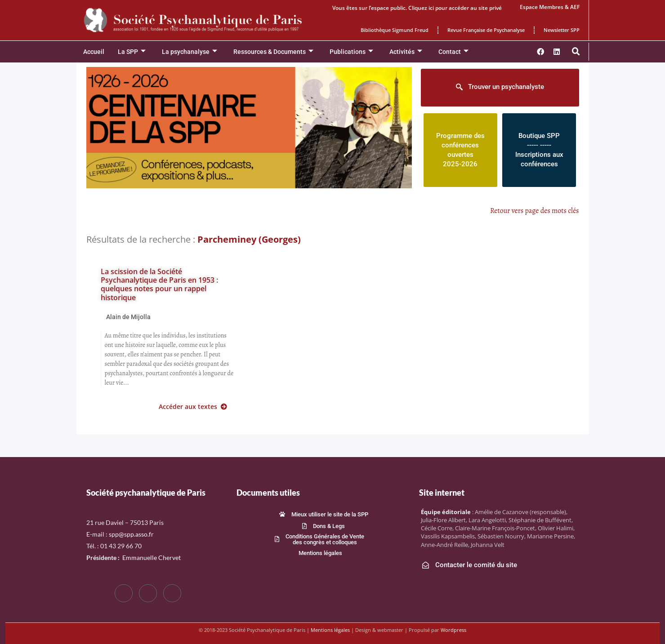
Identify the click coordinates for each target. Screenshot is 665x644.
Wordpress (453, 630)
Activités (406, 52)
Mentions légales (330, 630)
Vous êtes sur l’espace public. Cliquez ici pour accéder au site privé (417, 8)
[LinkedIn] (172, 593)
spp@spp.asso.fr (131, 534)
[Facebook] (124, 593)
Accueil (94, 52)
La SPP (132, 52)
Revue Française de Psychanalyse (486, 30)
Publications (351, 52)
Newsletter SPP (562, 30)
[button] (576, 52)
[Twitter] (148, 593)
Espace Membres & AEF (550, 7)
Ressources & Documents (273, 52)
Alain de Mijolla (128, 317)
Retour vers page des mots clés (535, 211)
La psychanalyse (190, 52)
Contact (453, 52)
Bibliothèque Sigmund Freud (395, 30)
